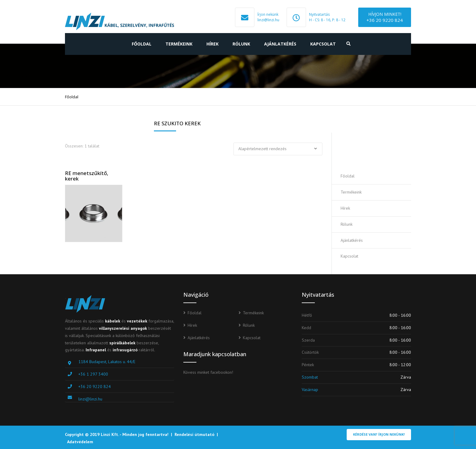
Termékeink (179, 44)
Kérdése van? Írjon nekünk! (379, 434)
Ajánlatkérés (280, 44)
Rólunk (241, 44)
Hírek (212, 44)
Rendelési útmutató (194, 434)
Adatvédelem (80, 442)
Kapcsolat (323, 44)
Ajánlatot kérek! (376, 150)
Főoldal (142, 44)
